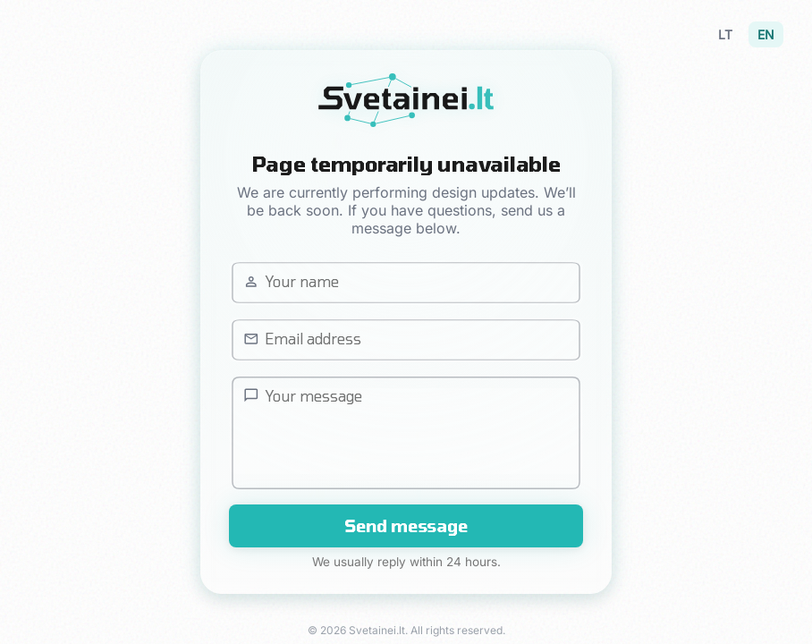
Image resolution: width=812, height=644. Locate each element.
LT (725, 34)
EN (766, 34)
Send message (406, 526)
